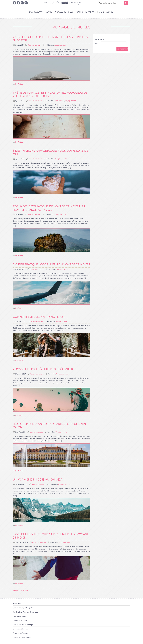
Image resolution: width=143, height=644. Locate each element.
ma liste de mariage (62, 3)
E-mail (97, 43)
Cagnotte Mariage (86, 12)
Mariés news (17, 604)
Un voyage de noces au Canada (38, 480)
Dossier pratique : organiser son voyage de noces (51, 264)
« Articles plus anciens (20, 591)
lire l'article (19, 84)
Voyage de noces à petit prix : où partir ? (44, 369)
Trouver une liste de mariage (23, 625)
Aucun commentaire (34, 45)
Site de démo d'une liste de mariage (25, 612)
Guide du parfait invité (21, 633)
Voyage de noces (64, 12)
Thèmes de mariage (20, 621)
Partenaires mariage (20, 616)
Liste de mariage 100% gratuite (23, 608)
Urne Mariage (106, 12)
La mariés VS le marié (20, 629)
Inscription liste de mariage (22, 637)
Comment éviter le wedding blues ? (39, 317)
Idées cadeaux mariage (40, 12)
